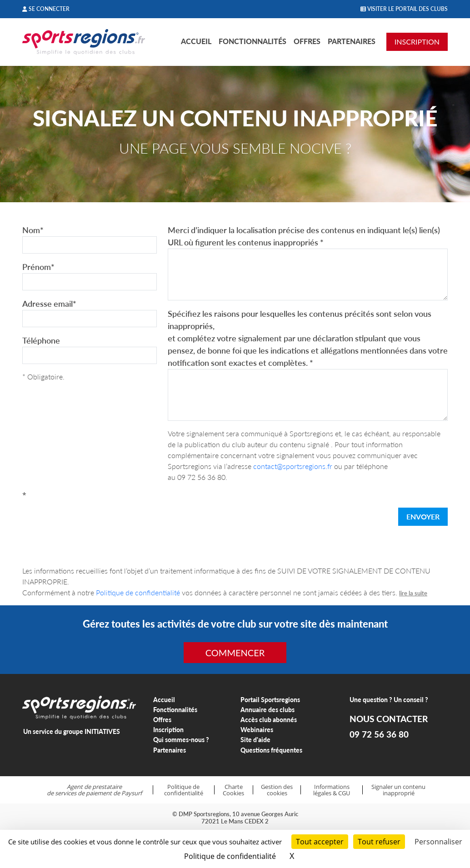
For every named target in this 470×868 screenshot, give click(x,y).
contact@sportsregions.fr (293, 466)
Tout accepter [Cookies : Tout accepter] (320, 842)
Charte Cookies (233, 790)
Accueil (196, 41)
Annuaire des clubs (267, 710)
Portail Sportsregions (270, 700)
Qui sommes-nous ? (181, 740)
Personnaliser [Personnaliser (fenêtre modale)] (438, 842)
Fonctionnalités (252, 41)
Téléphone (41, 340)
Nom (33, 230)
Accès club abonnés (269, 720)
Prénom (38, 267)
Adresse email (49, 304)
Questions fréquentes (271, 750)
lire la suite (413, 593)
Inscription (168, 730)
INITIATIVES (102, 731)
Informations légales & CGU (332, 790)
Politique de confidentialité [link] (230, 856)
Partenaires (352, 41)
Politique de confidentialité (138, 592)
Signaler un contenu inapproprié (398, 790)
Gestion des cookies (277, 790)
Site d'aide (255, 740)
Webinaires (257, 730)
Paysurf (132, 793)
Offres (307, 41)
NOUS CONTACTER (389, 719)
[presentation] (91, 519)
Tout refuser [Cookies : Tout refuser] (379, 842)
